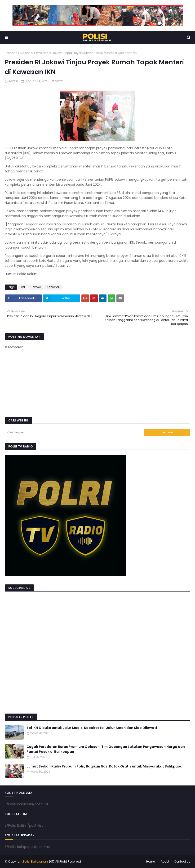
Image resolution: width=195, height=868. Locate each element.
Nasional (27, 53)
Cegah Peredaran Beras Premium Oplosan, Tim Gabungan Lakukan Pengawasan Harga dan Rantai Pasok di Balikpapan (106, 749)
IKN (23, 287)
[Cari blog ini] (74, 432)
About (165, 861)
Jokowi (36, 287)
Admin (13, 81)
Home (151, 861)
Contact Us (182, 861)
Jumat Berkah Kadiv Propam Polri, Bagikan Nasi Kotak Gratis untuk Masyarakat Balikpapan (106, 766)
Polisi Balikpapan (35, 861)
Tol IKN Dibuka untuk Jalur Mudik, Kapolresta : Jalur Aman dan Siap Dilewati (92, 728)
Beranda (11, 53)
